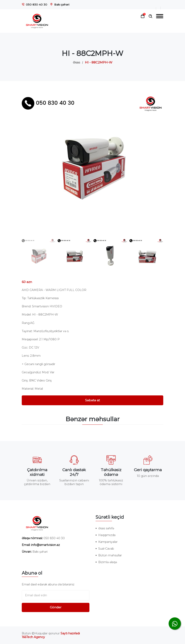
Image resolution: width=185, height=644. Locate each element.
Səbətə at (92, 400)
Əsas (76, 62)
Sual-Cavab (106, 549)
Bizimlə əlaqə (108, 562)
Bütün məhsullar (110, 555)
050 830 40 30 (37, 5)
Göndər (56, 607)
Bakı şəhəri (62, 5)
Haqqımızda (107, 535)
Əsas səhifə (106, 528)
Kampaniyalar (108, 542)
